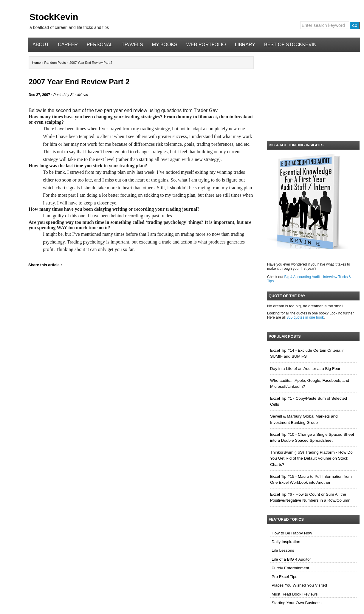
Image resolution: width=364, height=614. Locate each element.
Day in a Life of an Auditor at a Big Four (305, 369)
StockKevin (54, 17)
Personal (100, 45)
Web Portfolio (206, 45)
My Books (165, 45)
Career (68, 45)
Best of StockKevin (290, 45)
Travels (132, 45)
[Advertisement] (313, 95)
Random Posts (56, 63)
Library (245, 45)
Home (37, 63)
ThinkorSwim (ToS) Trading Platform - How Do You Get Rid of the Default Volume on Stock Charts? (311, 458)
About (41, 45)
